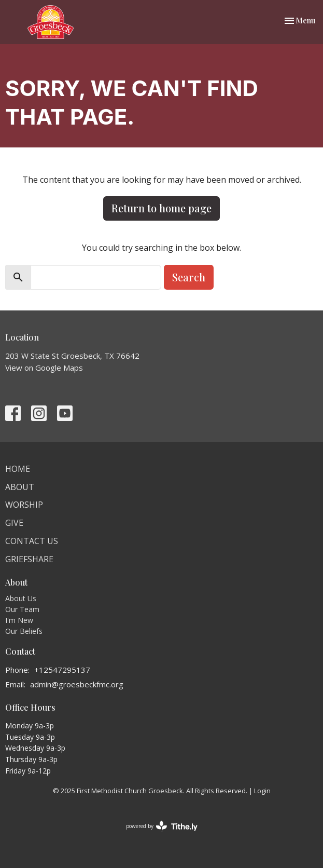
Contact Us (32, 541)
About (20, 487)
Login (262, 791)
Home (18, 469)
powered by (162, 826)
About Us (21, 598)
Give (14, 523)
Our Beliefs (24, 631)
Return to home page (161, 208)
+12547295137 (62, 670)
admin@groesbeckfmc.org (77, 684)
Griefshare (29, 559)
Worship (24, 505)
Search (189, 277)
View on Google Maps (44, 368)
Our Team (22, 609)
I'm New (19, 620)
